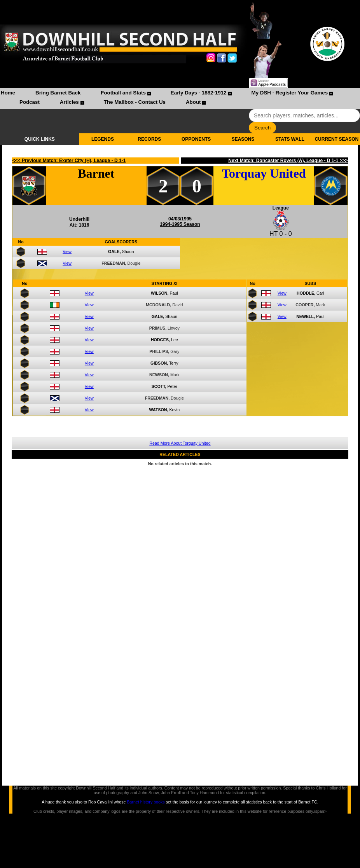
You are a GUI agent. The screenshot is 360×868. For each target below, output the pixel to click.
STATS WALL (290, 139)
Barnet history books (146, 802)
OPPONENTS (196, 139)
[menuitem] (8, 94)
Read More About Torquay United (180, 443)
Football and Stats (123, 93)
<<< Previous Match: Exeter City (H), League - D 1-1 (69, 161)
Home (8, 93)
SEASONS (243, 139)
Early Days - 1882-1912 (199, 93)
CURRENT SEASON (336, 139)
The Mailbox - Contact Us (135, 102)
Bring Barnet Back (58, 93)
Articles (69, 102)
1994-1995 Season (180, 224)
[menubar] (180, 98)
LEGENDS (103, 139)
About (193, 102)
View (67, 251)
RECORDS (149, 139)
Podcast (30, 102)
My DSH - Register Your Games (290, 93)
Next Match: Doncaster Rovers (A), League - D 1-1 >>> (288, 161)
